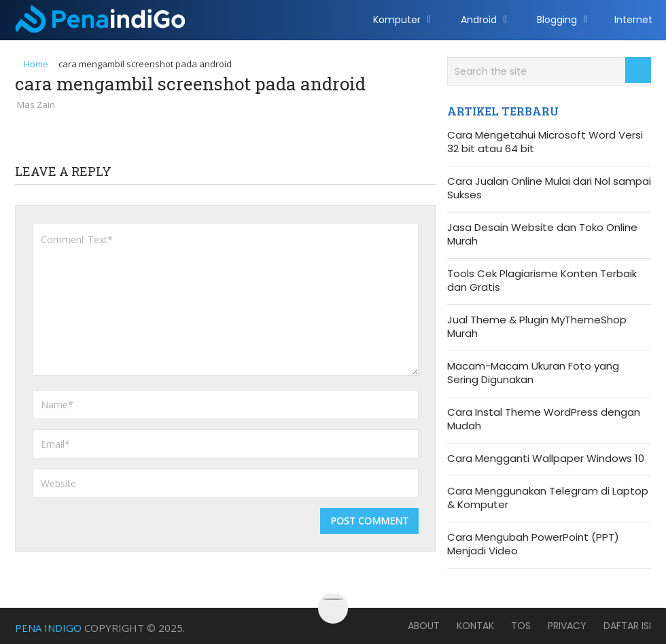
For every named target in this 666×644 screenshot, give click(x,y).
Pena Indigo (48, 628)
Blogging (557, 20)
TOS (521, 626)
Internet (633, 20)
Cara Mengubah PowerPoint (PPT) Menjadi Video (533, 544)
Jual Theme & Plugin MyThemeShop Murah (537, 327)
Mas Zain (36, 105)
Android (479, 20)
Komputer (397, 20)
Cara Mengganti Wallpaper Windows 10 (546, 459)
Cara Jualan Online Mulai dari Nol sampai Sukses (549, 188)
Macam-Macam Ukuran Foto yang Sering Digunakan (533, 373)
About (424, 626)
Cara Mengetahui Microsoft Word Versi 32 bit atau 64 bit (545, 142)
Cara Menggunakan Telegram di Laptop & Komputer (548, 498)
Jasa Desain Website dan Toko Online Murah (542, 234)
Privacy (567, 626)
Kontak (475, 626)
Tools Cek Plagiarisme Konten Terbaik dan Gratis (542, 281)
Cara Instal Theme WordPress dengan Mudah (544, 419)
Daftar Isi (627, 626)
